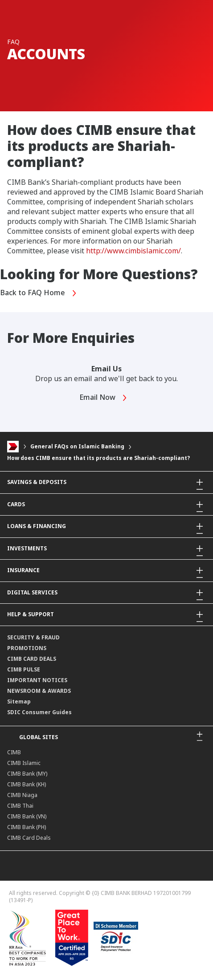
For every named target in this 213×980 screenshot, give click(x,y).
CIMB (14, 752)
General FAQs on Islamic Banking (77, 447)
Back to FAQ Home (39, 293)
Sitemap (19, 701)
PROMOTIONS (27, 648)
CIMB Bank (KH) (27, 784)
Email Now (103, 398)
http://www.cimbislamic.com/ (133, 251)
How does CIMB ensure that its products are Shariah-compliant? (98, 458)
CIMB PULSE (24, 669)
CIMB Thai (20, 806)
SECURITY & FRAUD (33, 637)
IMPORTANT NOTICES (37, 680)
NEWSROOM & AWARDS (39, 691)
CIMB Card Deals (29, 838)
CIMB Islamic (24, 763)
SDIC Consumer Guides (39, 712)
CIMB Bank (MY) (27, 774)
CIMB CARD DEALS (32, 659)
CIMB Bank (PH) (27, 827)
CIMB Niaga (22, 795)
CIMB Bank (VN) (27, 816)
